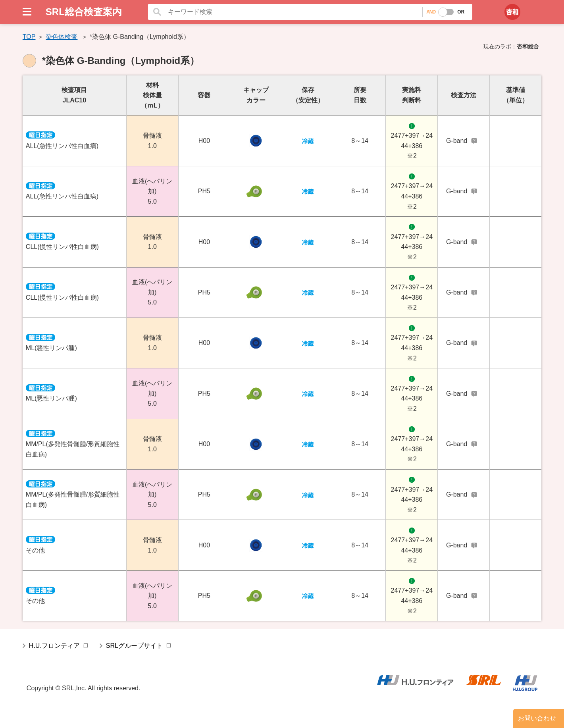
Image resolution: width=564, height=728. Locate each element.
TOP (29, 37)
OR (461, 12)
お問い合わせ (537, 718)
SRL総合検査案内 (84, 12)
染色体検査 (62, 37)
